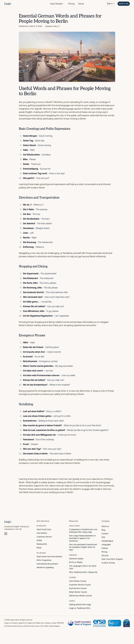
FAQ (103, 537)
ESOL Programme (44, 560)
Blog (103, 530)
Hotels (39, 540)
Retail (39, 548)
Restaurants (42, 544)
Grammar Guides (76, 559)
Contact (105, 534)
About (81, 4)
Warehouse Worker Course (80, 596)
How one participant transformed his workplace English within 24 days (83, 547)
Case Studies (57, 4)
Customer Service (44, 537)
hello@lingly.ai (107, 541)
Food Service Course (78, 588)
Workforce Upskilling (45, 567)
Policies (105, 548)
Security (105, 555)
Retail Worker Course (78, 592)
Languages (106, 545)
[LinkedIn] (6, 534)
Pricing (71, 4)
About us (105, 526)
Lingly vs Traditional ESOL (80, 608)
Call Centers (42, 533)
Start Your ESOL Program (112, 559)
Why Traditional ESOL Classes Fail (83, 572)
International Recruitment (47, 564)
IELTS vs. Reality (76, 562)
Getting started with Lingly (80, 604)
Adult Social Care (44, 529)
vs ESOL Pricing (108, 563)
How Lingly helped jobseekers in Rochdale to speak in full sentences (82, 538)
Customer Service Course (80, 585)
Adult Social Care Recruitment (49, 557)
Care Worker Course (78, 581)
